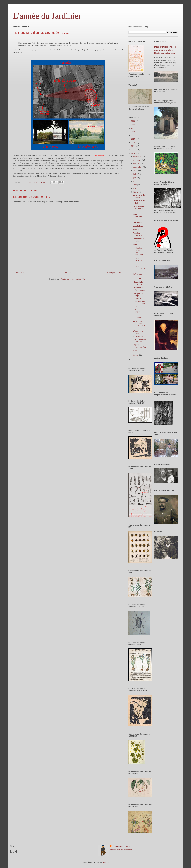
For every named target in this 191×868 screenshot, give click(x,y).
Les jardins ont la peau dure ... (139, 304)
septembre (138, 167)
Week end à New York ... (139, 289)
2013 (134, 150)
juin (135, 178)
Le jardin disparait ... (138, 316)
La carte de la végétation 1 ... (139, 268)
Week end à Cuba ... (138, 332)
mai (135, 181)
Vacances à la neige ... (139, 240)
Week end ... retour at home (138, 217)
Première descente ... (139, 234)
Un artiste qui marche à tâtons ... (138, 209)
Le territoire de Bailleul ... (139, 202)
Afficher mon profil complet (121, 850)
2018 (134, 132)
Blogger (106, 862)
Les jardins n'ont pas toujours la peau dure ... (139, 251)
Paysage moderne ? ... (139, 346)
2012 (134, 153)
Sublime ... (137, 230)
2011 (134, 359)
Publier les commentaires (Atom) (74, 279)
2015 (134, 142)
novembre (138, 160)
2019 (134, 128)
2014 (134, 146)
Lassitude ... (138, 226)
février (136, 192)
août (135, 171)
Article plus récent (22, 273)
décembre (138, 156)
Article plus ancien (114, 273)
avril (135, 185)
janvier (136, 355)
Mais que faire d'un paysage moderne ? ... (139, 339)
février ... (136, 350)
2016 (134, 139)
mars (136, 188)
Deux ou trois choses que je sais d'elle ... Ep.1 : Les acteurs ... (165, 50)
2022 (134, 121)
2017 (134, 135)
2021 (134, 125)
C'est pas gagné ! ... (138, 311)
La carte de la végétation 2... (138, 260)
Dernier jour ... (139, 222)
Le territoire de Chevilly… (139, 196)
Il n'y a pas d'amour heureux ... (138, 276)
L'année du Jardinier (47, 16)
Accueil (68, 273)
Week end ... (138, 245)
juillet (136, 174)
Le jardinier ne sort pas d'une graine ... (139, 324)
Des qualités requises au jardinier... (139, 296)
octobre (137, 163)
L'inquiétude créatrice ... (138, 283)
